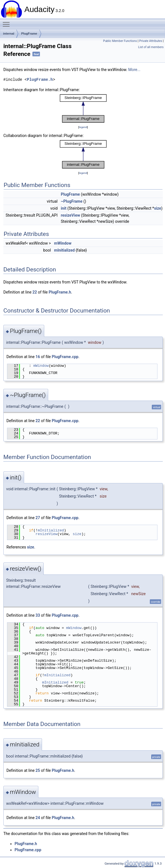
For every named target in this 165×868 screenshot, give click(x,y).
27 (38, 518)
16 (38, 357)
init (64, 208)
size (158, 208)
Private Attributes (151, 41)
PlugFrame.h (40, 80)
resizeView (70, 215)
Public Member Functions (120, 41)
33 (38, 615)
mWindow (63, 243)
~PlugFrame (72, 201)
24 (38, 818)
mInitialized (64, 250)
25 (38, 770)
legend (83, 127)
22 (35, 292)
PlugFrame (29, 34)
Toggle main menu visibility (8, 22)
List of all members (151, 47)
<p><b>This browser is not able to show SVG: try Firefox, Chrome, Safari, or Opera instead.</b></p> (83, 108)
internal (9, 34)
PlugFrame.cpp (65, 357)
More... (134, 70)
